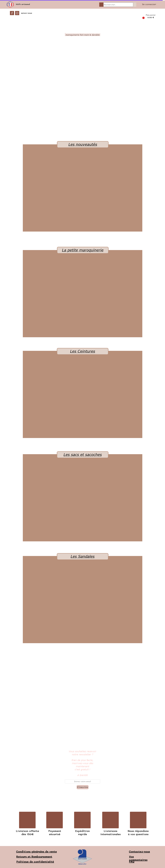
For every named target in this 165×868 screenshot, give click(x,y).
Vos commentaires (138, 858)
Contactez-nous (139, 851)
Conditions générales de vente (36, 851)
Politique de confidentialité (35, 862)
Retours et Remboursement (34, 856)
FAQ (132, 862)
